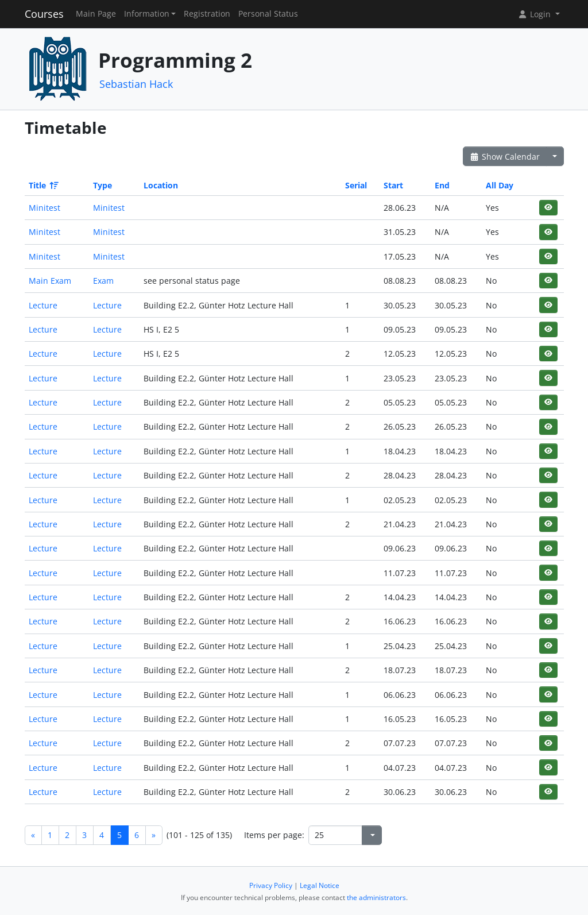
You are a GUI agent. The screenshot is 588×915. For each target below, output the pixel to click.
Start (393, 185)
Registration (207, 14)
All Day (500, 185)
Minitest (45, 208)
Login (535, 14)
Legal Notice (320, 885)
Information (147, 14)
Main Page (96, 14)
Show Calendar (505, 157)
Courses (44, 14)
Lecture (43, 305)
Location (161, 185)
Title (43, 185)
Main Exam (50, 281)
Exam (103, 281)
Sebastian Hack (136, 84)
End (442, 185)
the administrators (376, 897)
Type (102, 185)
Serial (356, 185)
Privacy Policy (271, 885)
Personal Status (268, 14)
